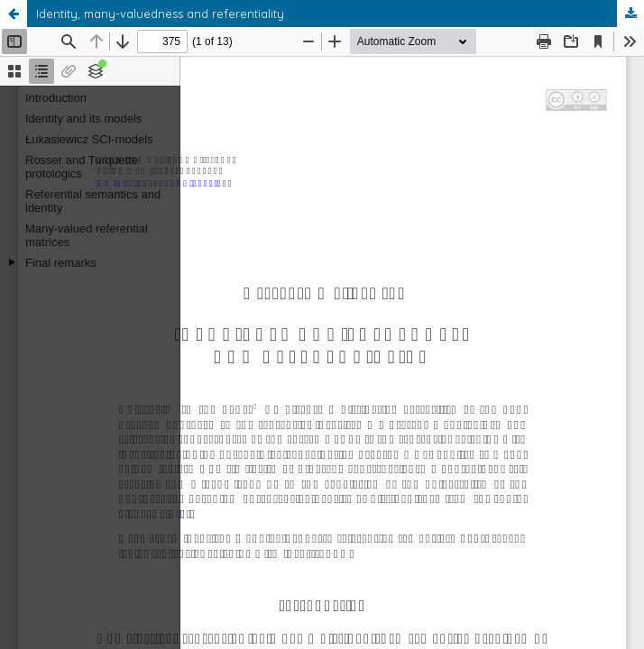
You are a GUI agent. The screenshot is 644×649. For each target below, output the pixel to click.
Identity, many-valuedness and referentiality (160, 14)
